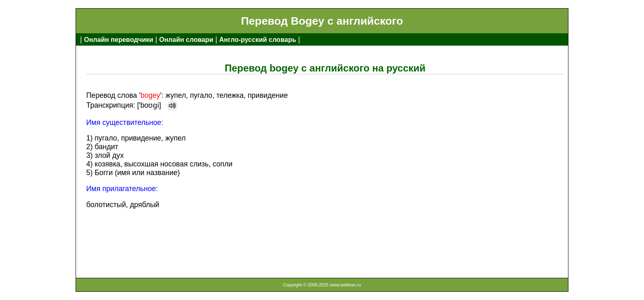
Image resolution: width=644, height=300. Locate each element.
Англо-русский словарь (258, 40)
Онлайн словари (186, 40)
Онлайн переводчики (118, 40)
